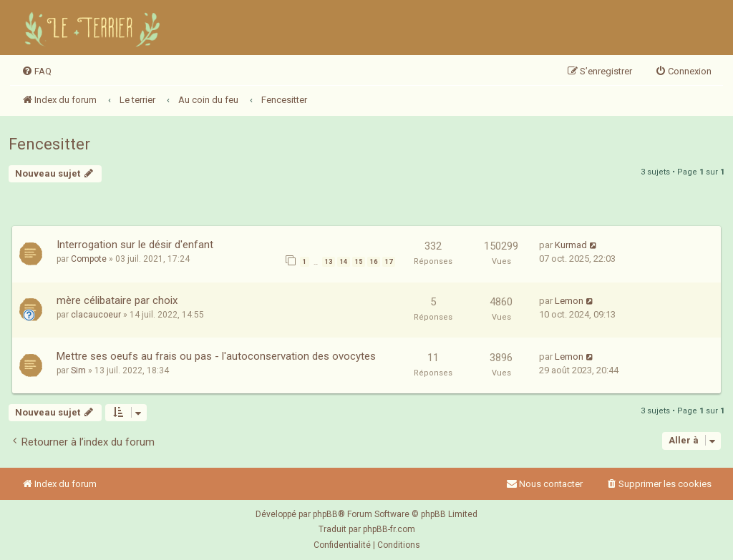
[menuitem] (37, 72)
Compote (89, 259)
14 (344, 262)
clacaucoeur (96, 315)
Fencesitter (49, 144)
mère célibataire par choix (117, 300)
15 (359, 262)
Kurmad (571, 245)
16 (374, 262)
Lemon (569, 301)
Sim (78, 370)
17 (389, 262)
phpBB (325, 514)
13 (329, 262)
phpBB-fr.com (389, 529)
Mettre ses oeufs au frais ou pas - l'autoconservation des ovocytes (216, 356)
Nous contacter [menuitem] (544, 484)
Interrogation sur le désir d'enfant (135, 245)
